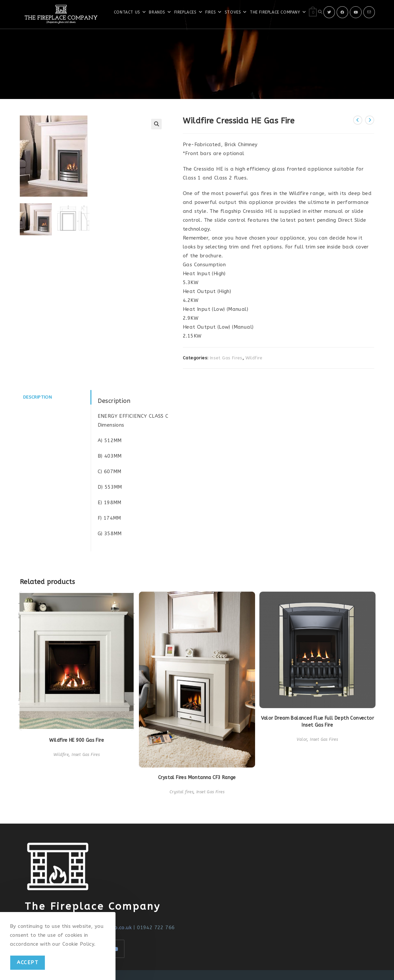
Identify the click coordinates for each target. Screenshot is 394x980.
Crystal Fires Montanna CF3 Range (197, 778)
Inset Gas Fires (226, 358)
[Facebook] (342, 12)
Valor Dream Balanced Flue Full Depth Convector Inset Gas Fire (317, 722)
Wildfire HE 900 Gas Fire (77, 740)
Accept (28, 963)
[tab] (55, 397)
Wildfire (254, 358)
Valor (302, 739)
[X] (329, 12)
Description (37, 397)
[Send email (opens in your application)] (369, 12)
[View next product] (370, 120)
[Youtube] (356, 12)
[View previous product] (358, 120)
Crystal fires (181, 792)
